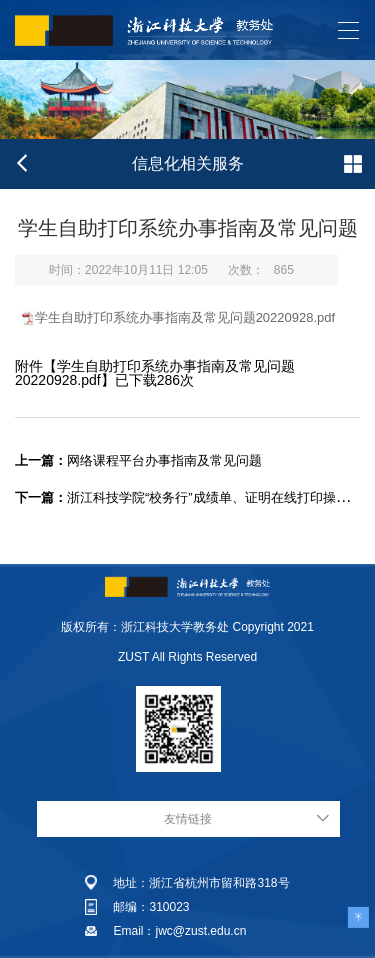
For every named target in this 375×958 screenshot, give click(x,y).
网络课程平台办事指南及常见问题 (138, 460)
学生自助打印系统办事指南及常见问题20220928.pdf (185, 317)
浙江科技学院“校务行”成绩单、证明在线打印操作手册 (195, 497)
